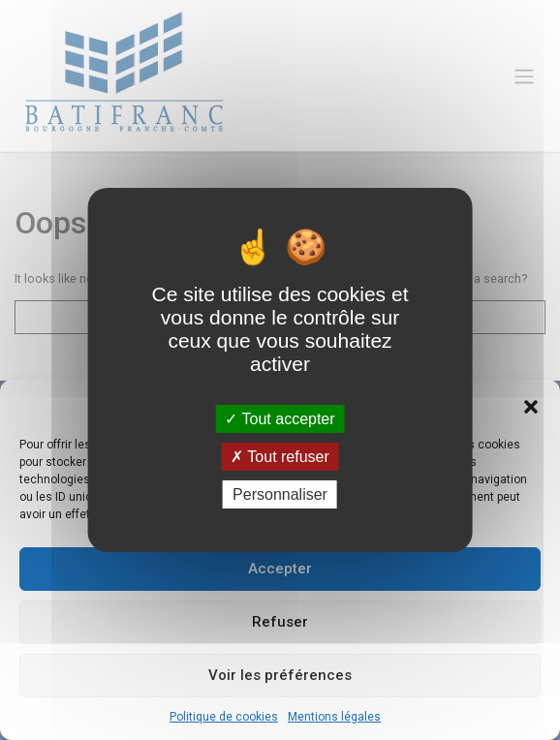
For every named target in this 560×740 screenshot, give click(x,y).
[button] (531, 406)
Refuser (280, 622)
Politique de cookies (224, 717)
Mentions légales (334, 717)
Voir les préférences (280, 675)
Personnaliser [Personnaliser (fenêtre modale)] (280, 494)
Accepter (280, 569)
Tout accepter (280, 418)
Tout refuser (280, 457)
